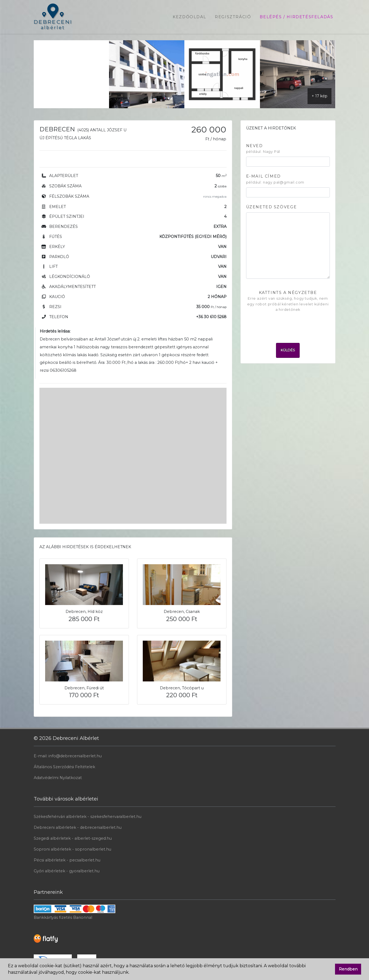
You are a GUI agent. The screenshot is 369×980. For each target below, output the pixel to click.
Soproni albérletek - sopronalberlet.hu (72, 849)
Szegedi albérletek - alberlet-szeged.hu (73, 838)
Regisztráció (233, 17)
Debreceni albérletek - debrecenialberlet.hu (78, 827)
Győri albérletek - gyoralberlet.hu (67, 871)
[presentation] (288, 325)
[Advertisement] (71, 74)
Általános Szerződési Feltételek (64, 767)
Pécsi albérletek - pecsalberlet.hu (67, 860)
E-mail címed (275, 179)
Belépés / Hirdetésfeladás (296, 17)
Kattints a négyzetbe (288, 301)
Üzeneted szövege (272, 207)
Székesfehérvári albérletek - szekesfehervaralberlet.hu (88, 817)
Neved (263, 149)
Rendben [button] (348, 969)
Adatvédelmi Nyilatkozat (58, 778)
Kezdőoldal (189, 17)
